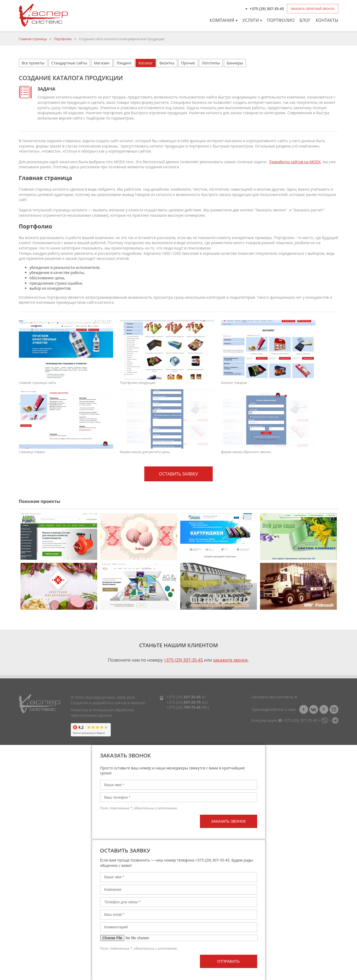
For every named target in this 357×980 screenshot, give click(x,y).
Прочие (188, 63)
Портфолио (281, 20)
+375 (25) (184, 707)
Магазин (102, 63)
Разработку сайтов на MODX (295, 162)
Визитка (167, 63)
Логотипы (211, 63)
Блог (305, 20)
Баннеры (235, 63)
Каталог (145, 63)
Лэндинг (124, 63)
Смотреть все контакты (274, 697)
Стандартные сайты (69, 63)
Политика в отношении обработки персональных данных (102, 713)
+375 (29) (184, 697)
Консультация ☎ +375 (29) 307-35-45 (284, 720)
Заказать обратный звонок (312, 9)
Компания (223, 20)
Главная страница (33, 39)
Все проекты (33, 63)
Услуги (252, 20)
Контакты (327, 20)
